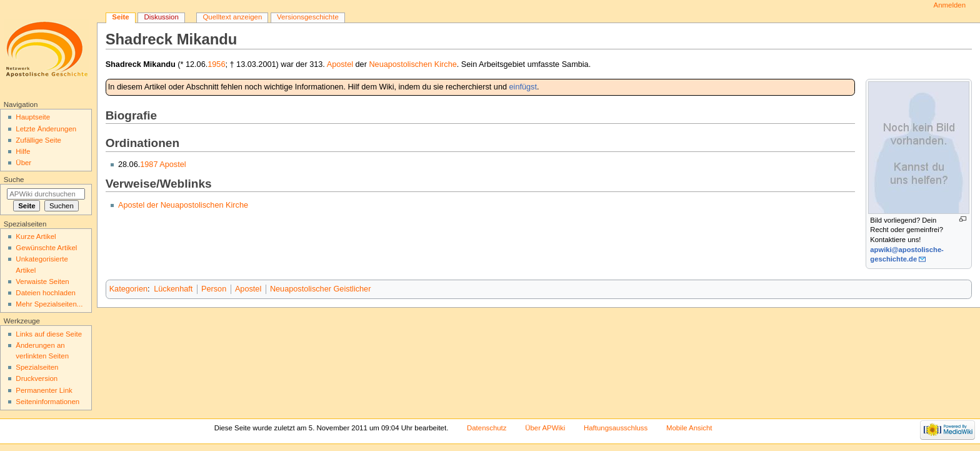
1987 (149, 165)
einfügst (523, 87)
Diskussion (161, 17)
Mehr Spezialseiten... (49, 304)
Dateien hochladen (46, 293)
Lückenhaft (173, 289)
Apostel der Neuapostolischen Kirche (183, 205)
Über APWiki (545, 428)
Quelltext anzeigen (232, 17)
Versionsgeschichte (308, 17)
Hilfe (23, 151)
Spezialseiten (37, 367)
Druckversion (37, 378)
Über (23, 163)
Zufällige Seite (38, 140)
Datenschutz (487, 428)
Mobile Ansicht (689, 428)
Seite (120, 17)
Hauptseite (33, 117)
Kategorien (128, 289)
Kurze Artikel (36, 236)
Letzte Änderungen (46, 129)
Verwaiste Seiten (42, 281)
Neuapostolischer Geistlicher (321, 289)
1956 (216, 64)
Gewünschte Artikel (46, 248)
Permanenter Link (44, 390)
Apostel (340, 64)
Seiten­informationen (47, 402)
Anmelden (950, 5)
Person (214, 289)
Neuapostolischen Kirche (412, 64)
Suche (14, 180)
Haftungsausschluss (616, 428)
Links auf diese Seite (49, 334)
